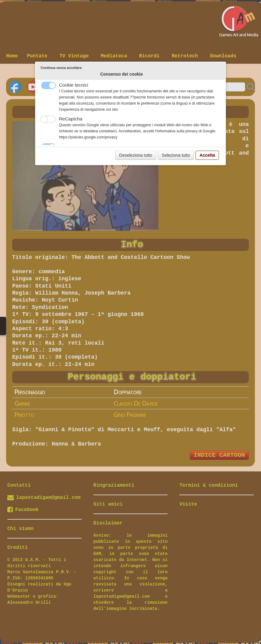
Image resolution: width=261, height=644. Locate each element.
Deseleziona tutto (136, 155)
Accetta (207, 155)
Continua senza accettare (61, 68)
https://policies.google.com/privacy (88, 137)
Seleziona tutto (176, 155)
